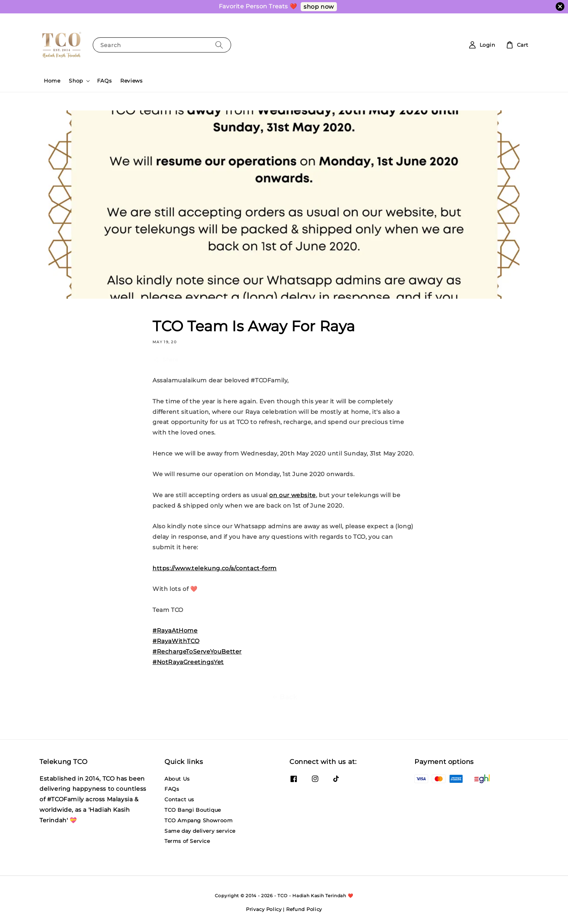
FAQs (104, 81)
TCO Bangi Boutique (193, 810)
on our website (292, 495)
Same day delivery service (200, 831)
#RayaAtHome (175, 631)
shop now (319, 7)
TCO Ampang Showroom (199, 820)
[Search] (219, 45)
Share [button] (165, 360)
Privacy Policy (264, 909)
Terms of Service (187, 841)
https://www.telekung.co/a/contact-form (215, 568)
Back (284, 697)
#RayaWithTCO (176, 641)
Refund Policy (304, 909)
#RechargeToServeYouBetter (197, 652)
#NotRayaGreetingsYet (188, 662)
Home (52, 81)
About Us (177, 779)
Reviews (131, 81)
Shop (76, 81)
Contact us (179, 799)
